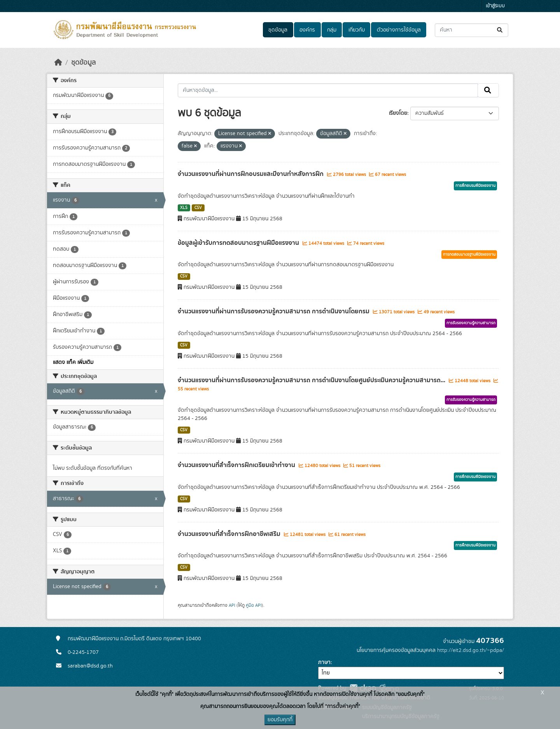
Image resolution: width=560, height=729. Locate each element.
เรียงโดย (398, 113)
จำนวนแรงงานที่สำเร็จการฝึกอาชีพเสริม (230, 534)
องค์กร (307, 30)
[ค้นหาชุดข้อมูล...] (472, 30)
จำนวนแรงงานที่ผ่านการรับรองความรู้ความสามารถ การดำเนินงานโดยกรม (274, 311)
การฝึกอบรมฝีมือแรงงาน (475, 186)
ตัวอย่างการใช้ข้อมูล (399, 30)
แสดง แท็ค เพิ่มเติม (73, 362)
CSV (198, 208)
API (232, 605)
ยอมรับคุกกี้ (280, 720)
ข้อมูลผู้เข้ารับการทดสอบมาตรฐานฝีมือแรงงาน (239, 243)
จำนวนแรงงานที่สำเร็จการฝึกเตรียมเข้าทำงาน (237, 465)
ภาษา (324, 662)
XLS (184, 208)
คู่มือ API (254, 605)
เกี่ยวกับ (357, 30)
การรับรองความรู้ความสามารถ (471, 323)
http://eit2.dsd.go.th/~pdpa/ (471, 650)
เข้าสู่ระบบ (495, 6)
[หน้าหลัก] (58, 63)
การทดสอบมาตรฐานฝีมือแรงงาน (469, 255)
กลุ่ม (332, 30)
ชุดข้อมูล (278, 30)
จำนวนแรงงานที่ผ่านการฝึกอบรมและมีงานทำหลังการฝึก (251, 174)
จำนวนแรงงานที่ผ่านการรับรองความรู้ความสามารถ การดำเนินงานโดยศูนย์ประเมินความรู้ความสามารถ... (312, 380)
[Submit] (500, 30)
